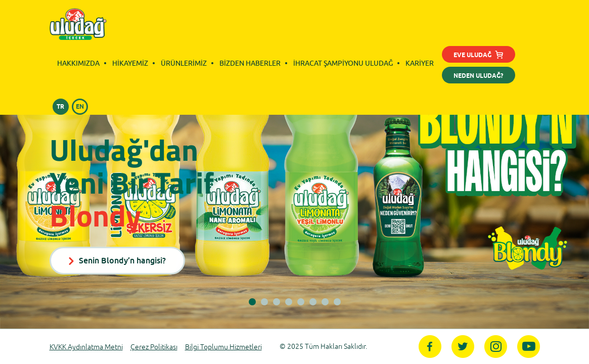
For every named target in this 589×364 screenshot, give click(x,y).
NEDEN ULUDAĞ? (478, 76)
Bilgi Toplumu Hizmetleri (223, 347)
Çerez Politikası (154, 347)
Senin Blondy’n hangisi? (117, 260)
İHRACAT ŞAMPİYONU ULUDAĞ (343, 63)
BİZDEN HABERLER (250, 63)
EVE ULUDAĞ (478, 56)
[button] (252, 302)
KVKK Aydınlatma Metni (86, 347)
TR (60, 107)
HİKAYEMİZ (130, 63)
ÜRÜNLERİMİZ (184, 63)
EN (80, 107)
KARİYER (420, 63)
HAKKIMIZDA (78, 63)
